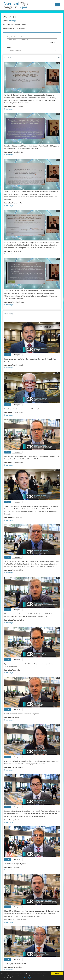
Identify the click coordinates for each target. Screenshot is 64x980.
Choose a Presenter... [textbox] (15, 51)
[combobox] (32, 50)
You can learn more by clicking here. (23, 978)
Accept (57, 974)
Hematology (12, 21)
